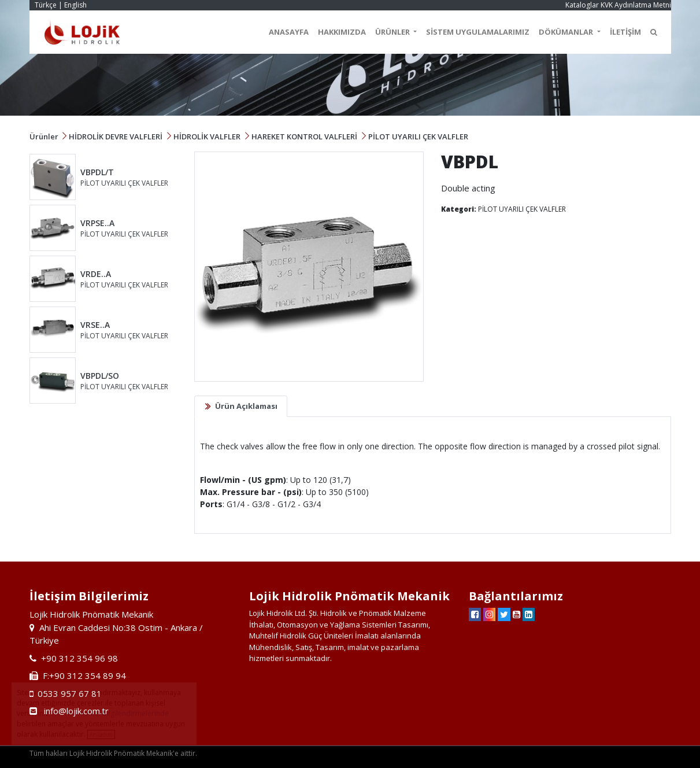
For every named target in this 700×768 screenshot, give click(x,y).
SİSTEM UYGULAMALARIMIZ (478, 32)
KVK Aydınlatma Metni (636, 5)
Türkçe (46, 5)
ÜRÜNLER (393, 32)
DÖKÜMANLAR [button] (567, 32)
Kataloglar (582, 5)
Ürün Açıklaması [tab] (246, 406)
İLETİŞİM (625, 32)
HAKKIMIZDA (342, 32)
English (75, 5)
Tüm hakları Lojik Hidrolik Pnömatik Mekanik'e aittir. (113, 753)
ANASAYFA (289, 32)
